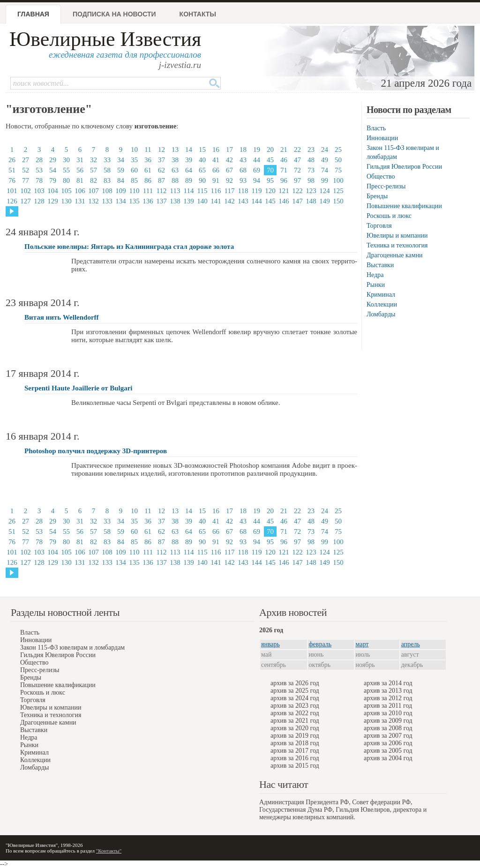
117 (230, 191)
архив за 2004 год (388, 758)
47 (297, 160)
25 (338, 150)
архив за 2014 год (388, 683)
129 (53, 201)
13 (175, 150)
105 (66, 191)
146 (284, 201)
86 (148, 180)
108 (107, 191)
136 (148, 201)
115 (202, 191)
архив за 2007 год (388, 736)
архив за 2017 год (295, 751)
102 (26, 191)
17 (229, 150)
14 (189, 150)
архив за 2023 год (295, 706)
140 (202, 201)
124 (325, 191)
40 (202, 160)
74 (325, 170)
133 (107, 201)
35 (134, 160)
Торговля (379, 226)
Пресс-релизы (386, 186)
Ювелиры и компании (397, 236)
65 (202, 170)
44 (257, 160)
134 (121, 201)
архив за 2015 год (295, 766)
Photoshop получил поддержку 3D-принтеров (96, 451)
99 (325, 180)
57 (94, 170)
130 (66, 201)
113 (175, 191)
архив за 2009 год (388, 721)
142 (229, 201)
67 (229, 170)
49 (325, 160)
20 (270, 150)
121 (284, 191)
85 (134, 180)
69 (257, 170)
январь (270, 644)
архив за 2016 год (295, 758)
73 (311, 170)
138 (175, 201)
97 (297, 180)
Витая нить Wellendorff (62, 317)
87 (161, 180)
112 (162, 191)
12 (161, 150)
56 (80, 170)
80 (66, 180)
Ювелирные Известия (105, 39)
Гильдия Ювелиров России (404, 167)
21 (284, 150)
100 (338, 180)
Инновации (382, 138)
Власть (376, 128)
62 (161, 170)
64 (189, 170)
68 (243, 170)
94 (257, 180)
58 (107, 170)
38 (175, 160)
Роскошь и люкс (389, 216)
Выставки (380, 265)
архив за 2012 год (388, 698)
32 (94, 160)
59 (121, 170)
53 (39, 170)
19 (257, 150)
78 (39, 180)
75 (338, 170)
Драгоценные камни (395, 255)
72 (297, 170)
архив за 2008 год (388, 728)
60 (134, 170)
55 (66, 170)
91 (216, 180)
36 (148, 160)
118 (243, 191)
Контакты (198, 14)
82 (94, 180)
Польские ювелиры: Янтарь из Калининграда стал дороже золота (129, 247)
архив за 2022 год (295, 713)
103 (39, 191)
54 (53, 170)
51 (12, 170)
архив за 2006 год (388, 743)
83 (107, 180)
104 (53, 191)
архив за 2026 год (295, 683)
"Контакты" (109, 851)
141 (216, 201)
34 (121, 160)
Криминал (381, 295)
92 (229, 180)
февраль (320, 644)
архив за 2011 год (388, 706)
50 (338, 160)
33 (107, 160)
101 (12, 191)
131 (80, 201)
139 (189, 201)
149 (325, 201)
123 (311, 191)
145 (270, 201)
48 (311, 160)
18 (243, 150)
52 (26, 170)
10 (134, 150)
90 (202, 180)
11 (148, 150)
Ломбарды (381, 314)
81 (80, 180)
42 (229, 160)
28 (39, 160)
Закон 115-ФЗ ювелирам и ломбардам (72, 647)
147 (297, 201)
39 (189, 160)
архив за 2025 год (295, 691)
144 (257, 201)
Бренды (377, 196)
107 (94, 191)
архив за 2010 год (388, 713)
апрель (411, 644)
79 (53, 180)
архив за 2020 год (295, 728)
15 (202, 150)
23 (311, 150)
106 (80, 191)
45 (270, 160)
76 (12, 180)
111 (148, 191)
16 (216, 150)
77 (26, 180)
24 (325, 150)
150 (338, 201)
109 (121, 191)
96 (284, 180)
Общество (381, 176)
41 (216, 160)
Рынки (376, 285)
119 (257, 191)
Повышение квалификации (404, 206)
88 (175, 180)
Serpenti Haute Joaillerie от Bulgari (78, 388)
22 (297, 150)
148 (311, 201)
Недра (375, 275)
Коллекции (382, 304)
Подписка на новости (114, 14)
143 (243, 201)
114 (189, 191)
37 (161, 160)
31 (80, 160)
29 (53, 160)
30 (66, 160)
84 (121, 180)
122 (297, 191)
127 (26, 201)
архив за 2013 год (388, 691)
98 (311, 180)
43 (243, 160)
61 (148, 170)
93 (243, 180)
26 (12, 160)
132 (94, 201)
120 (270, 191)
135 (134, 201)
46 (284, 160)
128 (39, 201)
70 (270, 170)
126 (12, 201)
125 (338, 191)
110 (135, 191)
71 (284, 170)
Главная (33, 14)
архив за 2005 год (388, 751)
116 (216, 191)
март (362, 644)
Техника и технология (397, 245)
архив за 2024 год (295, 698)
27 (26, 160)
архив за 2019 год (295, 736)
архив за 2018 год (295, 743)
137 (161, 201)
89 (189, 180)
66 (216, 170)
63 (175, 170)
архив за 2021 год (295, 721)
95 (270, 180)
